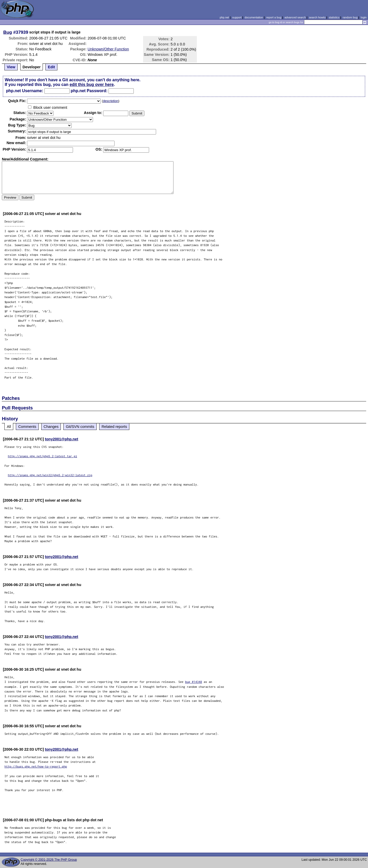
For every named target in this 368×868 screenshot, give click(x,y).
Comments (27, 427)
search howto (317, 17)
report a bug (274, 17)
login (364, 17)
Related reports (114, 427)
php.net (224, 17)
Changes (51, 427)
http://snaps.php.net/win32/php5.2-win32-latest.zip (50, 475)
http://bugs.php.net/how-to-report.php (36, 766)
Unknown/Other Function (108, 49)
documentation (254, 17)
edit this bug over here (92, 85)
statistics (334, 17)
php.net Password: (89, 91)
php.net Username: (25, 91)
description (111, 101)
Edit (51, 67)
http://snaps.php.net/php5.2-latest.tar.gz (42, 456)
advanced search (295, 17)
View (11, 67)
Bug (8, 32)
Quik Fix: (17, 101)
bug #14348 (194, 682)
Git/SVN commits (80, 427)
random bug (350, 17)
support (237, 17)
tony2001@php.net (62, 439)
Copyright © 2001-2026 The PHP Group (49, 860)
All (9, 427)
